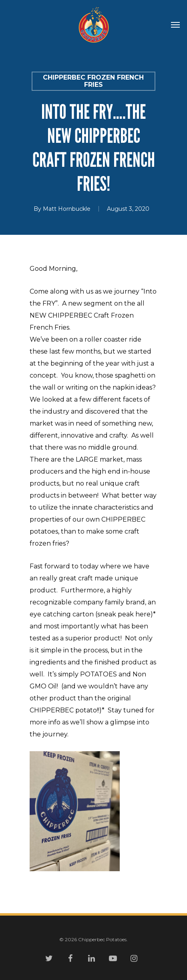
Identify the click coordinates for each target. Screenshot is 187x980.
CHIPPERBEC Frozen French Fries (93, 81)
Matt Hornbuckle (67, 209)
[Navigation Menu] (175, 25)
